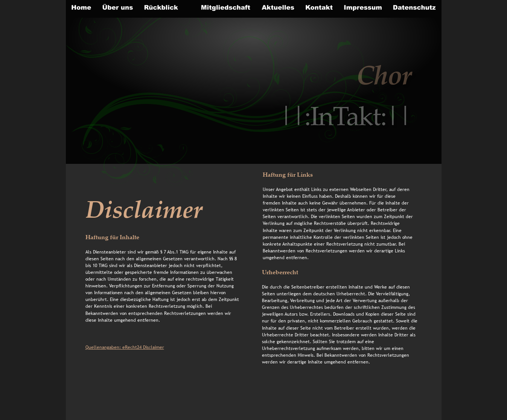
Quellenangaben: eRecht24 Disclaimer (125, 347)
